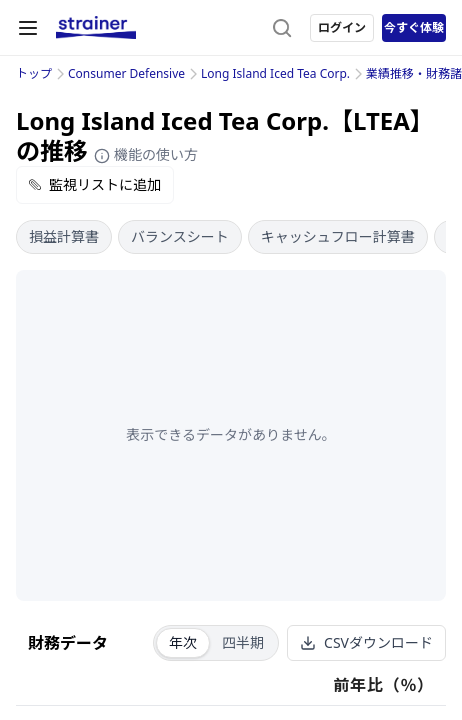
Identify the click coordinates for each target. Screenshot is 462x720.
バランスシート (180, 236)
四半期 (243, 642)
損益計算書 (64, 236)
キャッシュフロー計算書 (338, 236)
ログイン (342, 27)
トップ (34, 73)
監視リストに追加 (95, 184)
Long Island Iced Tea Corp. (275, 73)
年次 (183, 642)
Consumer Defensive (126, 73)
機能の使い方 (146, 154)
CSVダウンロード (366, 642)
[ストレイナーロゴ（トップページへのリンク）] (96, 28)
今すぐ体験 (414, 27)
